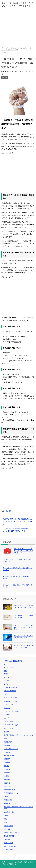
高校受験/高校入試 (10, 846)
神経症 (6, 797)
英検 (6, 819)
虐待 (6, 822)
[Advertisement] (18, 28)
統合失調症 (8, 800)
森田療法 (7, 769)
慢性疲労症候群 (9, 756)
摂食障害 (7, 759)
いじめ (6, 677)
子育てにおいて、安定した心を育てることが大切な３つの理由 (23, 627)
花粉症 (6, 816)
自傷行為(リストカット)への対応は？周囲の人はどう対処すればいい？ (23, 551)
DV (5, 664)
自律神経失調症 (9, 812)
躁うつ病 (7, 829)
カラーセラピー (9, 694)
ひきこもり (8, 684)
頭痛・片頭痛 (9, 843)
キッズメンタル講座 (11, 698)
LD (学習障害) (9, 668)
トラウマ (7, 715)
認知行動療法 (9, 826)
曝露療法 (7, 762)
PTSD (6, 674)
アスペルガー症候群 (11, 687)
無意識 (6, 776)
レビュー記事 (9, 728)
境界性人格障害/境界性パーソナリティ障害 (19, 735)
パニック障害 (9, 722)
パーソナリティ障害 (11, 725)
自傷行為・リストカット (12, 803)
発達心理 (7, 780)
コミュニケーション (11, 701)
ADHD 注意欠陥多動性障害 (13, 661)
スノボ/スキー (9, 704)
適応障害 (7, 839)
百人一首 (7, 786)
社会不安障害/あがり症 (12, 793)
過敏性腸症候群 (9, 836)
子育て (6, 739)
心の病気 (7, 745)
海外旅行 (7, 773)
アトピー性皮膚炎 (10, 691)
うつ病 (6, 681)
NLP (6, 671)
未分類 (6, 766)
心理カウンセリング (11, 749)
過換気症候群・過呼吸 (12, 833)
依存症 (6, 732)
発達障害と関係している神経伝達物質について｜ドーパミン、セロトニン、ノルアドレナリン (17, 522)
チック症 (7, 708)
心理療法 (7, 752)
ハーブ (6, 718)
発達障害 (5, 78)
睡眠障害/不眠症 (10, 790)
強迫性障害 (8, 742)
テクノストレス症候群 (12, 711)
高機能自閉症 (9, 850)
